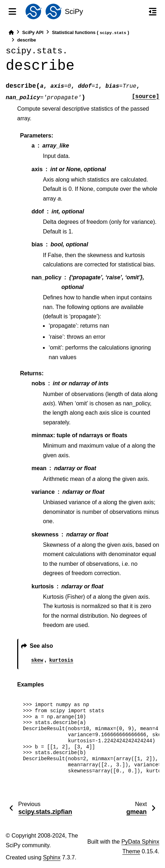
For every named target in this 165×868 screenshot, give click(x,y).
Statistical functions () (91, 33)
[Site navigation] (12, 11)
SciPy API (33, 32)
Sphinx (52, 857)
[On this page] (153, 11)
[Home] (11, 32)
